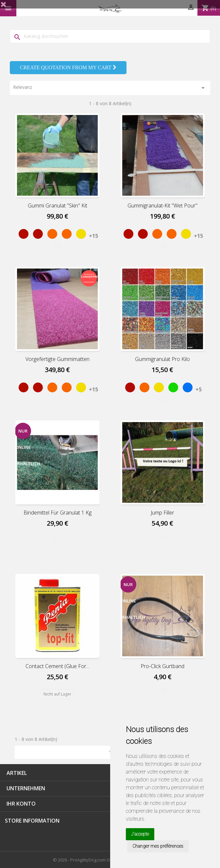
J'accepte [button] (140, 834)
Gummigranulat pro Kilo (162, 359)
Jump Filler (162, 513)
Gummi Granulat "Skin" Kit (58, 205)
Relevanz (110, 88)
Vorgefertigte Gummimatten (58, 359)
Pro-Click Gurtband (162, 666)
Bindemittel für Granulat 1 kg (58, 513)
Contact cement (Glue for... (57, 666)
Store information (32, 821)
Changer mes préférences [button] (158, 846)
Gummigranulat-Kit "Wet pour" (162, 205)
